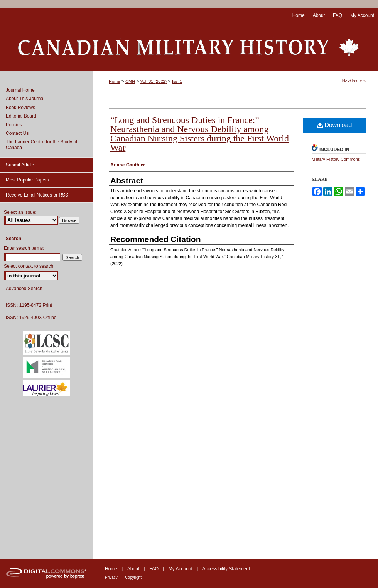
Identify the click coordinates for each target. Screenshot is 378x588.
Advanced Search (24, 289)
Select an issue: (20, 212)
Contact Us (17, 133)
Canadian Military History (189, 47)
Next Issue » (354, 81)
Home (114, 81)
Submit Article (20, 165)
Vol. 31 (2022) (154, 81)
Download (335, 125)
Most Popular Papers (27, 180)
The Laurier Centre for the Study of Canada (41, 144)
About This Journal (25, 99)
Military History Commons (336, 159)
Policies (14, 125)
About (133, 569)
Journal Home (20, 90)
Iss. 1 (177, 81)
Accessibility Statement (226, 569)
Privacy (111, 577)
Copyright (133, 577)
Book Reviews (20, 108)
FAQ (154, 569)
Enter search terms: (24, 248)
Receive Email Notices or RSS (37, 195)
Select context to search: (29, 266)
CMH (130, 81)
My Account (181, 569)
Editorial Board (21, 116)
